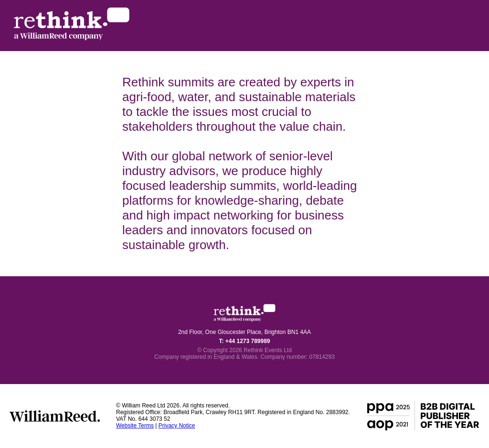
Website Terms (135, 426)
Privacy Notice (177, 426)
